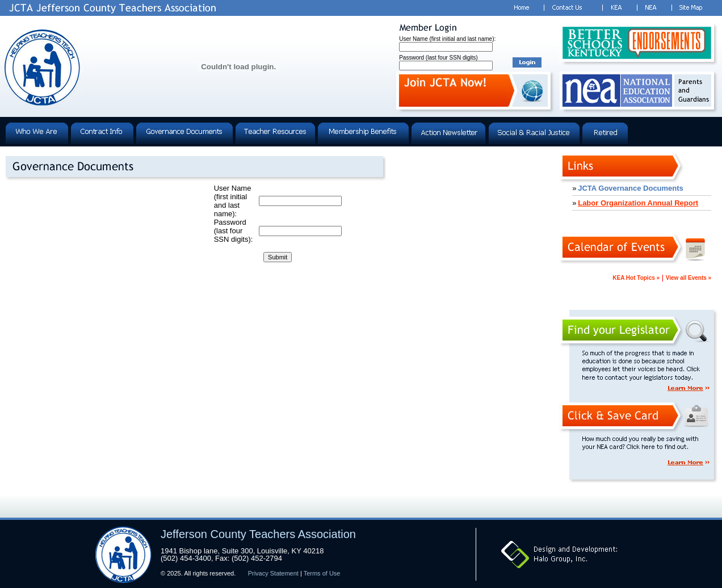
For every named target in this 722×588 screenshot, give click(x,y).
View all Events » (689, 278)
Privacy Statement (273, 573)
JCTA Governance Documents (631, 188)
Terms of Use (322, 573)
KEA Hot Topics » (636, 278)
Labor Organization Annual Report (638, 203)
